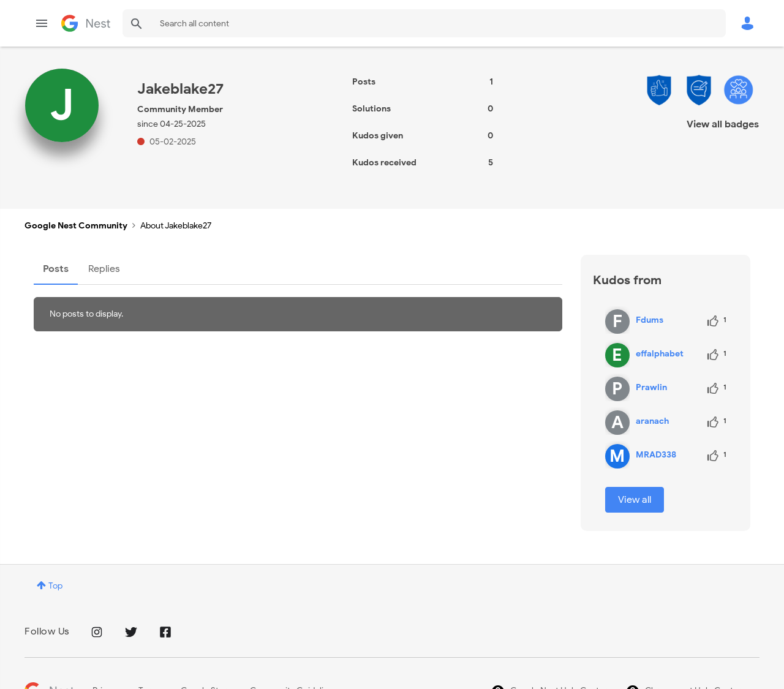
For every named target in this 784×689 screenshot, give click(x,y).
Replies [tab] (104, 269)
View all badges (723, 124)
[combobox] (424, 23)
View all (635, 500)
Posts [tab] (56, 269)
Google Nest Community (86, 23)
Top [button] (55, 586)
